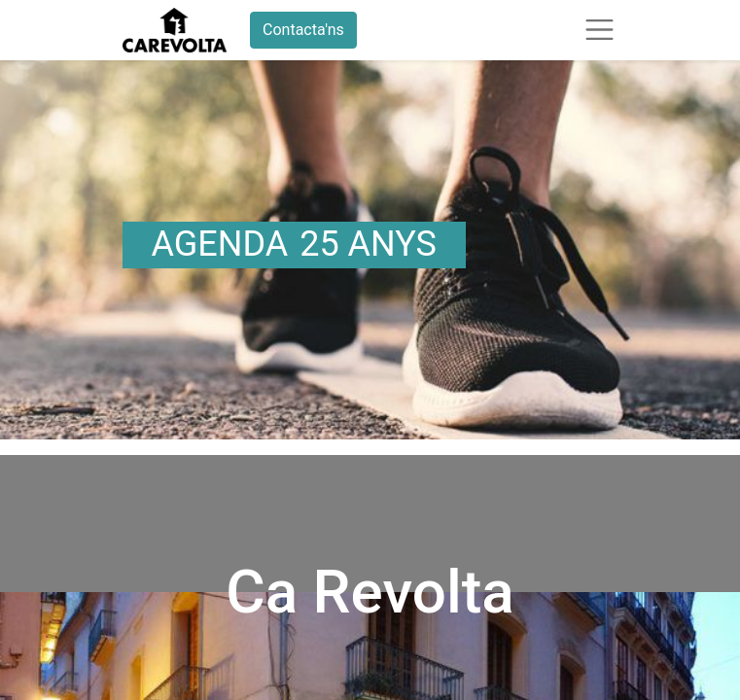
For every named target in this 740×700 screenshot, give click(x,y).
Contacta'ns (303, 30)
